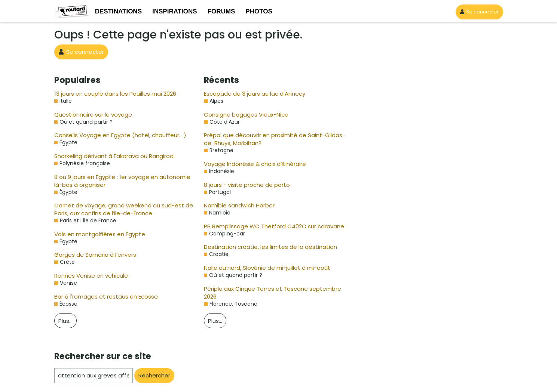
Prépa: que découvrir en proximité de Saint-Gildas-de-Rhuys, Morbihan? (271, 139)
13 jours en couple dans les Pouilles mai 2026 (111, 94)
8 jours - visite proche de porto (242, 185)
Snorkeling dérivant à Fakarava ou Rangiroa (109, 156)
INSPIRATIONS (175, 11)
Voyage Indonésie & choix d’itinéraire (250, 164)
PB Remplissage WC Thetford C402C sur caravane (268, 226)
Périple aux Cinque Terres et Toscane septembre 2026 (271, 289)
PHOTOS (259, 11)
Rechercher (153, 375)
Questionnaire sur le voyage (89, 115)
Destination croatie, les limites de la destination (262, 247)
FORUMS (221, 11)
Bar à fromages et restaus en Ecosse (100, 297)
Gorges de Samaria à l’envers (91, 255)
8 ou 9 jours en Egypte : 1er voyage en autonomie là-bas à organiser (125, 181)
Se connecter (482, 12)
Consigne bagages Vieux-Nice (242, 115)
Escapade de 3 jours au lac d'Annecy (250, 94)
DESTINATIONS (118, 11)
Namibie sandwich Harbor (236, 205)
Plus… (67, 321)
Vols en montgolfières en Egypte (94, 234)
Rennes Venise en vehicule (88, 276)
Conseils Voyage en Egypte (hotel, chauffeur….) (114, 135)
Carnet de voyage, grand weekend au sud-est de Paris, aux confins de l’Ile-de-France (123, 209)
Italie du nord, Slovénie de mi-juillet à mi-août (260, 268)
